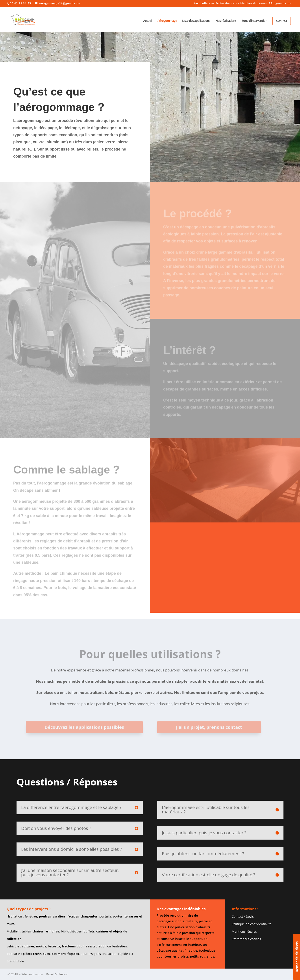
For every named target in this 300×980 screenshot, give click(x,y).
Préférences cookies (246, 939)
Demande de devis (297, 957)
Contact (282, 21)
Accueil (148, 21)
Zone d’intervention (254, 21)
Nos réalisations (226, 21)
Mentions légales (244, 931)
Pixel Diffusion (57, 974)
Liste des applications (196, 21)
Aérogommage (167, 21)
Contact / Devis (243, 917)
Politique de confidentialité (252, 924)
